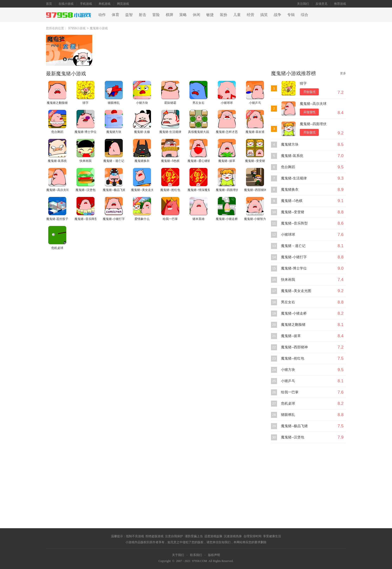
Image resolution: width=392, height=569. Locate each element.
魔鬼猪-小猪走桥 (294, 313)
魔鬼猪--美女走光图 (296, 291)
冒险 (156, 15)
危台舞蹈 (288, 167)
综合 (304, 15)
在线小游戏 (66, 4)
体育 (115, 15)
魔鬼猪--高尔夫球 (313, 104)
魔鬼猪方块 (290, 145)
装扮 (223, 15)
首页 (49, 4)
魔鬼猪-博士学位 (294, 268)
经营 (250, 15)
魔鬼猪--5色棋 (292, 201)
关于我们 (178, 555)
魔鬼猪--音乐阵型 (294, 223)
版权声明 (214, 555)
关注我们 (303, 4)
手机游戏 (86, 4)
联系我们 (196, 555)
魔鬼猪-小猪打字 (294, 257)
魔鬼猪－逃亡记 (293, 246)
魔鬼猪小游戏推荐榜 (293, 73)
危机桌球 (288, 403)
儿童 (237, 15)
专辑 (291, 15)
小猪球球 (288, 235)
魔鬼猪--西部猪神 (294, 347)
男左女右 (288, 302)
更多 (343, 73)
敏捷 (210, 15)
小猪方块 (288, 370)
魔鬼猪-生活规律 (294, 178)
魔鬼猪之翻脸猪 (293, 325)
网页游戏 (123, 4)
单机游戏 (104, 4)
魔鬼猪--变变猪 (293, 212)
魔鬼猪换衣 (290, 190)
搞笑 (264, 15)
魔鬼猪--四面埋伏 (313, 124)
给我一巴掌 (290, 392)
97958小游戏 (77, 28)
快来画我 (288, 280)
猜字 (303, 83)
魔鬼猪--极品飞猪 (294, 426)
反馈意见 (321, 4)
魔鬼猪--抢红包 (293, 358)
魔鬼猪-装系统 (292, 156)
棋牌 (169, 15)
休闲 (196, 15)
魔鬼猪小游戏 (99, 28)
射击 (142, 15)
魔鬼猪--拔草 (291, 336)
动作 (102, 15)
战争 (277, 15)
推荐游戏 (340, 4)
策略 (183, 15)
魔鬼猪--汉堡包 (293, 437)
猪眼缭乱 (288, 415)
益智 (129, 15)
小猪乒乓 (288, 381)
